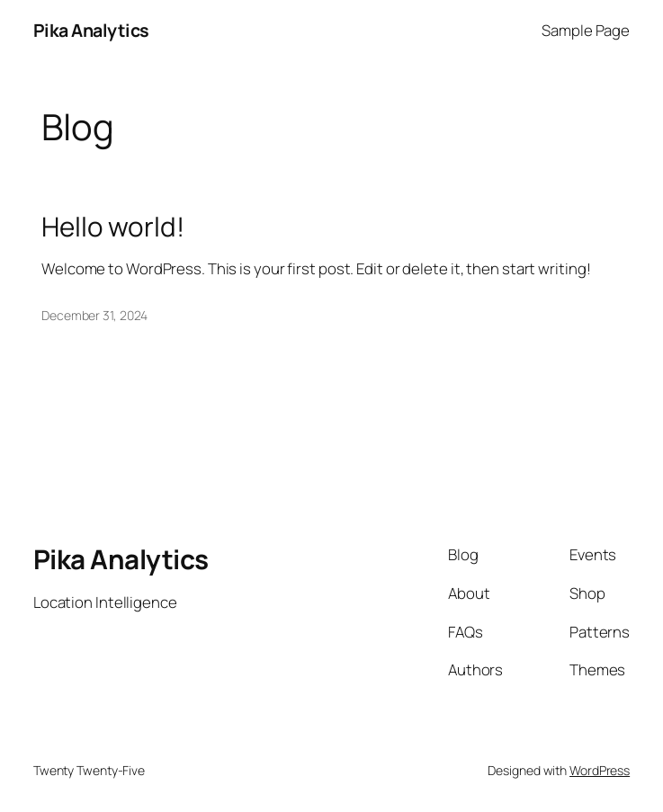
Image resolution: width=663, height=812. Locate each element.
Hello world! (113, 226)
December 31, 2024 (94, 315)
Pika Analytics (91, 30)
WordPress (600, 770)
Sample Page (586, 30)
